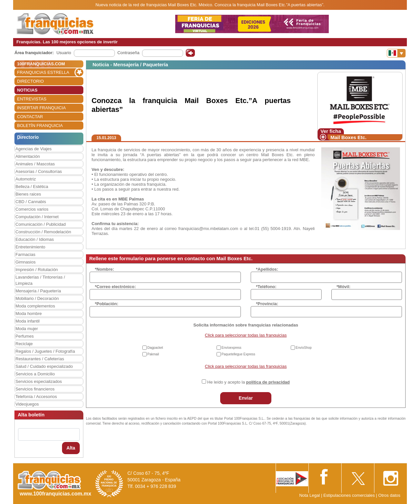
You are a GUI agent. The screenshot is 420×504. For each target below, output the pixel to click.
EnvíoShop (304, 348)
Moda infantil (28, 321)
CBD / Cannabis (31, 202)
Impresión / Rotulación (37, 270)
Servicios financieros (35, 389)
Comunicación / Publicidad (41, 224)
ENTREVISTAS (32, 99)
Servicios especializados (39, 381)
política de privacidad (268, 382)
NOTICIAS (27, 90)
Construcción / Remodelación (43, 232)
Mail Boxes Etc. (348, 137)
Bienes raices (28, 194)
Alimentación (28, 156)
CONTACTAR (30, 117)
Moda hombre (29, 314)
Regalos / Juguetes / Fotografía (45, 351)
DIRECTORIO (30, 81)
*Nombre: (105, 269)
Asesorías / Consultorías (39, 171)
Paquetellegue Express (238, 354)
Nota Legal (310, 495)
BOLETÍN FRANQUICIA (40, 126)
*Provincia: (267, 304)
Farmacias (25, 254)
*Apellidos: (267, 269)
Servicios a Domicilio (35, 374)
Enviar (246, 398)
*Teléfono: (266, 287)
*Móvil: (344, 287)
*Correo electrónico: (115, 287)
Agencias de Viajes (33, 149)
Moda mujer (27, 329)
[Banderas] (396, 53)
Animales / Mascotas (35, 164)
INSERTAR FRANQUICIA (41, 108)
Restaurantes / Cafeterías (40, 359)
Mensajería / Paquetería (38, 291)
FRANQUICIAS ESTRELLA (43, 72)
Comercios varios (32, 209)
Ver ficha (331, 131)
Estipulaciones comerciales (349, 495)
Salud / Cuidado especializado (44, 366)
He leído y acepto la (249, 382)
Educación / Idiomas (35, 239)
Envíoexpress (231, 348)
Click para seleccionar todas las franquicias (246, 335)
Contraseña (128, 53)
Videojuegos (27, 404)
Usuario (64, 53)
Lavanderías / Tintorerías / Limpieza (40, 280)
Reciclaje (24, 344)
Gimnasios (25, 262)
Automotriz (26, 179)
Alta (71, 448)
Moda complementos (35, 306)
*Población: (107, 304)
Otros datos (389, 495)
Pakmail (153, 354)
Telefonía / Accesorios (36, 397)
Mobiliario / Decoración (37, 298)
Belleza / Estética (32, 187)
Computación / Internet (37, 217)
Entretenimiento (30, 247)
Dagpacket (155, 348)
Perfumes (25, 336)
